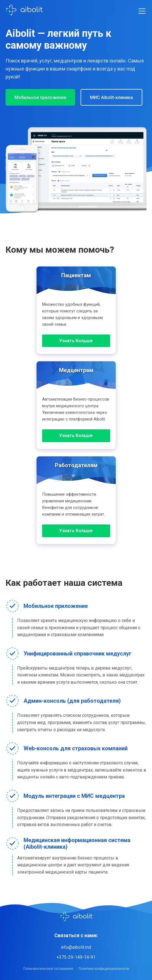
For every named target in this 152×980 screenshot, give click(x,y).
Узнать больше (76, 341)
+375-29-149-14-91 (76, 957)
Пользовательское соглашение (48, 969)
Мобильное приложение (40, 97)
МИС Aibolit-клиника (111, 97)
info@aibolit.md (76, 947)
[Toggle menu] (142, 11)
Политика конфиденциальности (104, 969)
